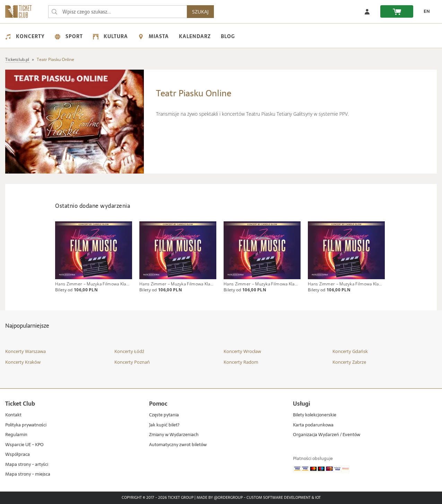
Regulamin (16, 435)
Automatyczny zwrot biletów (178, 445)
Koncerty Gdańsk (350, 351)
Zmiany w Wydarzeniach (174, 435)
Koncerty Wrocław (242, 351)
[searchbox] (118, 12)
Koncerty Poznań (132, 362)
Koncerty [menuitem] (25, 36)
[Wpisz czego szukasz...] (54, 12)
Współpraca (18, 455)
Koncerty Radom (241, 362)
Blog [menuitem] (228, 36)
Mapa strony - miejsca (28, 475)
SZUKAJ (200, 12)
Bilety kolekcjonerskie (315, 415)
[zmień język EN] (425, 11)
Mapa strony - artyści (27, 465)
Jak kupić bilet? (164, 425)
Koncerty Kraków (23, 362)
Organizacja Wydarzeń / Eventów (327, 435)
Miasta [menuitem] (153, 36)
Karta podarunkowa (313, 425)
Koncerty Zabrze (349, 362)
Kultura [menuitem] (110, 36)
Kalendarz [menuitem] (195, 36)
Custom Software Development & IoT (284, 498)
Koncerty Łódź (129, 351)
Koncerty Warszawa (25, 351)
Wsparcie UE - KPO (24, 445)
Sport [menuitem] (69, 36)
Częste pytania (164, 415)
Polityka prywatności (26, 425)
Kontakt (13, 415)
